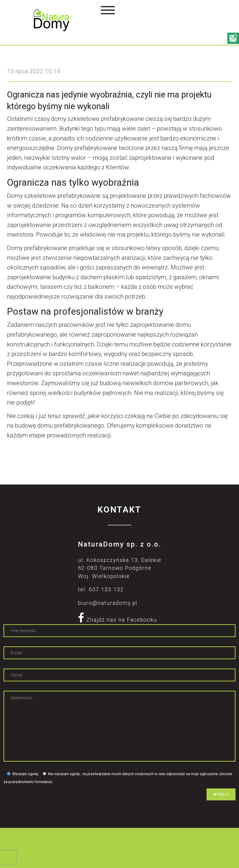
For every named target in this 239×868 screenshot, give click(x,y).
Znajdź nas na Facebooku (118, 620)
